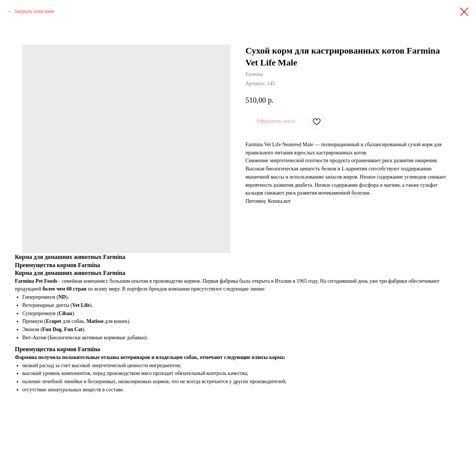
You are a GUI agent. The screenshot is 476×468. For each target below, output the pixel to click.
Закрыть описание (34, 11)
